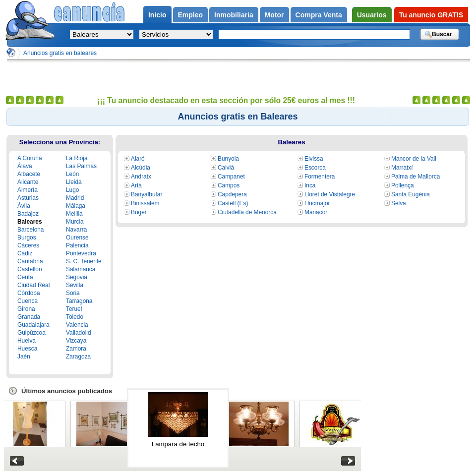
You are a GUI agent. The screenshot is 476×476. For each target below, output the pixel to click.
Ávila (24, 206)
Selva (399, 203)
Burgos (27, 238)
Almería (28, 190)
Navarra (76, 230)
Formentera (320, 177)
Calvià (226, 168)
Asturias (28, 198)
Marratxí (402, 168)
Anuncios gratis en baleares (60, 53)
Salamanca (81, 269)
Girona (26, 309)
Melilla (74, 214)
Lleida (74, 182)
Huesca (27, 349)
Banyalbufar (147, 194)
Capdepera (232, 194)
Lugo (72, 190)
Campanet (231, 177)
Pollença (403, 185)
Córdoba (29, 293)
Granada (29, 317)
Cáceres (28, 245)
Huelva (27, 341)
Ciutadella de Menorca (247, 212)
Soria (73, 293)
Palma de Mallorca (416, 177)
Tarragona (79, 301)
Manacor (316, 212)
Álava (25, 166)
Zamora (76, 349)
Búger (139, 212)
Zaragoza (78, 357)
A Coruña (30, 158)
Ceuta (25, 277)
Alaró (138, 159)
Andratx (141, 177)
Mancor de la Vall (414, 159)
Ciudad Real (33, 285)
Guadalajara (33, 325)
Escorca (315, 168)
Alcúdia (141, 168)
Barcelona (30, 230)
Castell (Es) (233, 203)
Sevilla (75, 285)
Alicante (28, 182)
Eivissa (314, 159)
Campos (229, 185)
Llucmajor (317, 203)
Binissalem (145, 203)
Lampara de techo (178, 444)
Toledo (75, 317)
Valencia (77, 325)
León (72, 174)
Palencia (77, 245)
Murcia (75, 222)
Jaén (24, 357)
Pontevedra (81, 253)
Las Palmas (81, 166)
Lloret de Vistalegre (330, 194)
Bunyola (228, 159)
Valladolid (79, 333)
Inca (310, 185)
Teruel (74, 309)
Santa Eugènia (411, 194)
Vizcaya (76, 341)
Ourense (77, 238)
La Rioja (77, 158)
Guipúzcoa (31, 333)
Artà (136, 185)
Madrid (75, 198)
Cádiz (25, 253)
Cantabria (30, 261)
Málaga (76, 206)
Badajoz (28, 214)
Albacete (29, 174)
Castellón (30, 269)
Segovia (77, 277)
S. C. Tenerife (84, 261)
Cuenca (28, 301)
